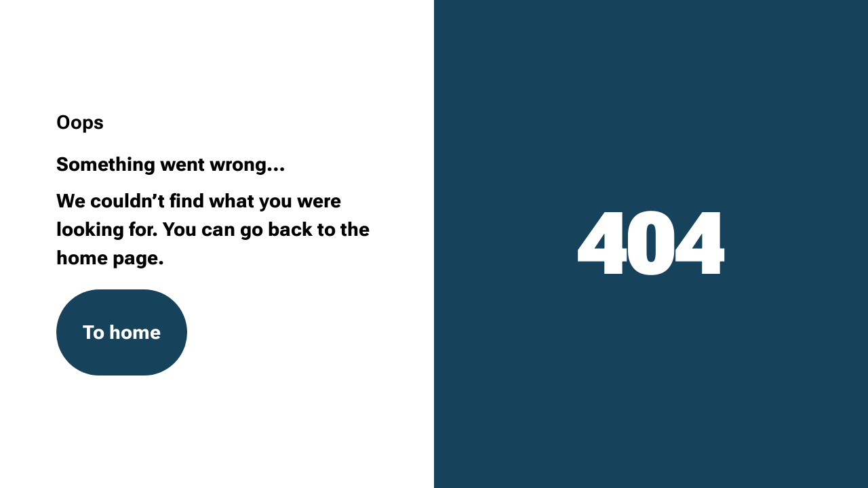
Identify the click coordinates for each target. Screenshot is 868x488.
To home (122, 332)
